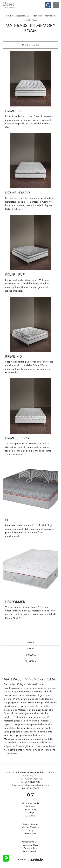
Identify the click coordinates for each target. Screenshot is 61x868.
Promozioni (31, 834)
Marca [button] (31, 642)
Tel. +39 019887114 (31, 782)
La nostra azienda (30, 803)
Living (30, 830)
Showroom (31, 806)
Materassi (36, 16)
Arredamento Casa (30, 842)
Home (9, 16)
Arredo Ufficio (31, 848)
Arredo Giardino (30, 851)
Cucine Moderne (31, 824)
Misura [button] (31, 649)
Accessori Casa (22, 16)
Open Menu (56, 5)
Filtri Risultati (30, 45)
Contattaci (31, 816)
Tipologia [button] (31, 655)
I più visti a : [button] (31, 661)
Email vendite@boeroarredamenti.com (30, 785)
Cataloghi (31, 813)
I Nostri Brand (30, 809)
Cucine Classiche (31, 827)
